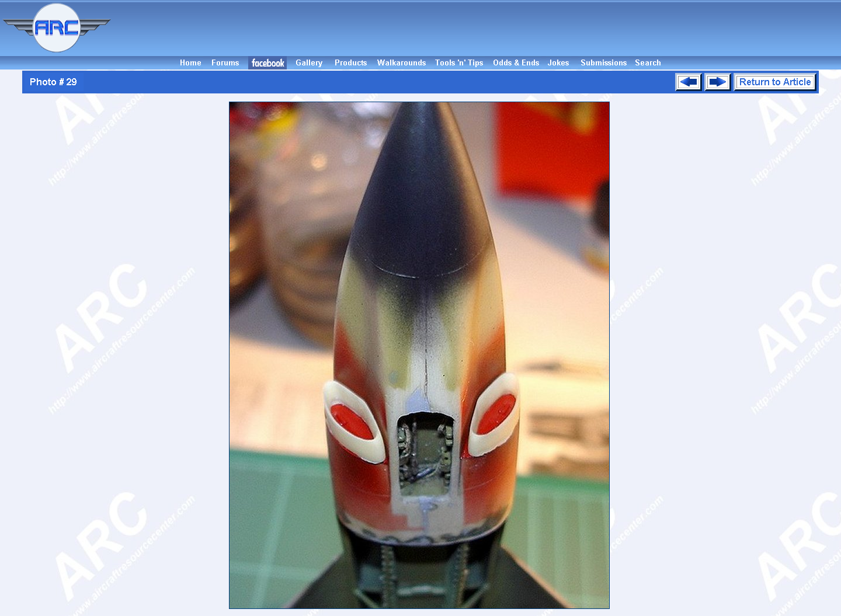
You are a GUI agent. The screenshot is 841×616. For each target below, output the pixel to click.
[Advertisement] (478, 28)
